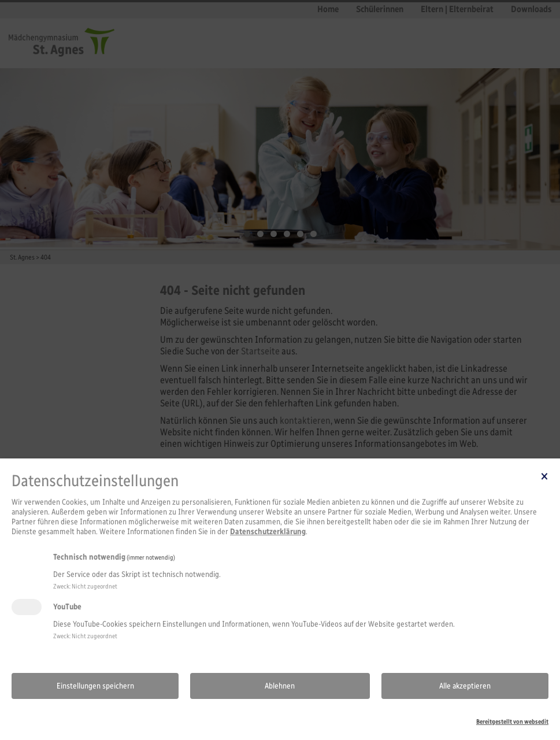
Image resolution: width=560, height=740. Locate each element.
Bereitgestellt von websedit (512, 721)
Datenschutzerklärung (268, 532)
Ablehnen (280, 686)
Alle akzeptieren (465, 686)
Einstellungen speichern (95, 686)
